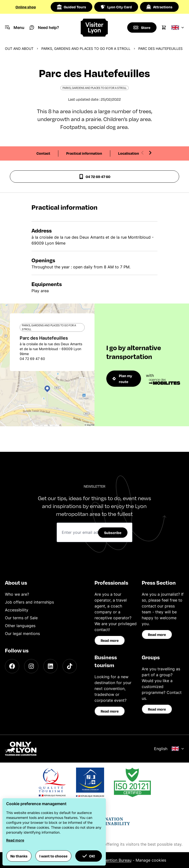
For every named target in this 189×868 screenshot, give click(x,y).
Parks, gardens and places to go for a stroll (86, 48)
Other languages (20, 626)
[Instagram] (31, 666)
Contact (43, 153)
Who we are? (17, 594)
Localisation (129, 153)
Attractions (159, 7)
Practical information (84, 153)
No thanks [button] (19, 856)
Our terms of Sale (21, 618)
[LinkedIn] (50, 666)
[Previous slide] (142, 153)
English (169, 749)
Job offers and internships (29, 602)
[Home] (95, 28)
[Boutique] (142, 28)
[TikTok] (70, 666)
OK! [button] (89, 856)
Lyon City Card (116, 7)
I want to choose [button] (53, 856)
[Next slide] (150, 153)
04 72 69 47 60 (94, 177)
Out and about (19, 48)
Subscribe (113, 533)
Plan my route (122, 379)
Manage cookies (151, 860)
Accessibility (17, 610)
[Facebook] (12, 666)
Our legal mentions (22, 634)
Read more (110, 640)
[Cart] (164, 28)
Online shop (26, 7)
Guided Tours (71, 7)
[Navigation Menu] (15, 28)
